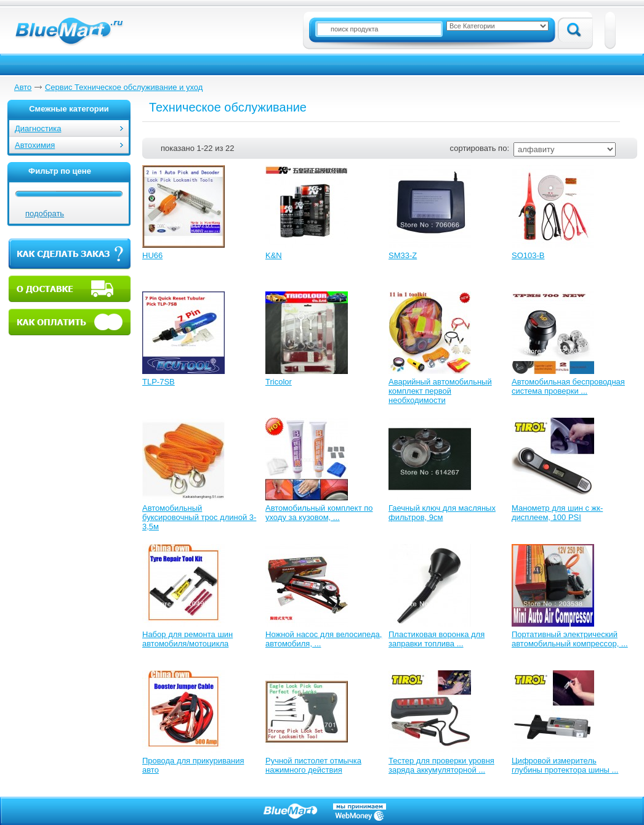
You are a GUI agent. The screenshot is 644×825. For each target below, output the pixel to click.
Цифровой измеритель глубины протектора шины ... (565, 765)
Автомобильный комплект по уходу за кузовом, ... (319, 513)
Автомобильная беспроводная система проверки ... (568, 386)
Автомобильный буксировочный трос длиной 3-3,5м (199, 517)
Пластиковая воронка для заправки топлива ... (437, 639)
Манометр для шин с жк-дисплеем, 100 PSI (557, 513)
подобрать (45, 213)
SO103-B (528, 255)
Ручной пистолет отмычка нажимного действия (313, 765)
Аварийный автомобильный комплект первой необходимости (440, 391)
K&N (274, 255)
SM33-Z (403, 255)
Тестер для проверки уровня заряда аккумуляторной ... (441, 765)
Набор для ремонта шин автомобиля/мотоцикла (187, 639)
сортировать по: (480, 148)
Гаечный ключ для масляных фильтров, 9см (442, 513)
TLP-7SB (159, 382)
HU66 (152, 255)
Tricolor (279, 382)
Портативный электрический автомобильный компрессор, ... (570, 639)
